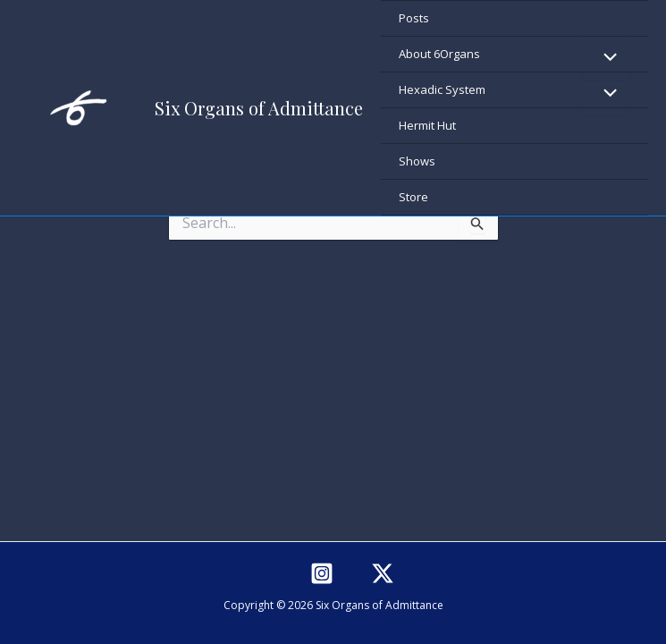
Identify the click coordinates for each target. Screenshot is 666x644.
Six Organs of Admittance (259, 108)
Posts (414, 18)
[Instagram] (322, 573)
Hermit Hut (427, 125)
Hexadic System (442, 89)
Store (413, 197)
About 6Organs (439, 54)
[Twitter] (383, 573)
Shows (417, 161)
